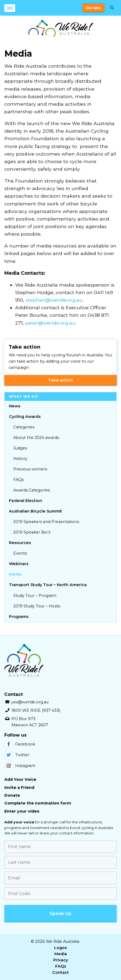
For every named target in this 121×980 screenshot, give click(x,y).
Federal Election (26, 501)
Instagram (20, 766)
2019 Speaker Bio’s (32, 532)
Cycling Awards (25, 417)
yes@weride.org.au (30, 702)
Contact (60, 972)
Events (20, 553)
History (20, 459)
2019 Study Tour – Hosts (37, 606)
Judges (20, 448)
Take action (60, 380)
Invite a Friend (19, 788)
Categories (24, 427)
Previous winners (30, 469)
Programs (19, 617)
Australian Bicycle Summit (35, 511)
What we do (24, 396)
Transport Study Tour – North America (48, 585)
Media (15, 574)
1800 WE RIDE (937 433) (36, 710)
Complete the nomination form (38, 803)
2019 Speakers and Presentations (46, 522)
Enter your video (22, 811)
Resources (20, 543)
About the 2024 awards (36, 438)
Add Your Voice (20, 779)
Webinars (19, 564)
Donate (93, 8)
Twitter (17, 755)
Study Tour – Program (35, 596)
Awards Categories (32, 490)
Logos (60, 948)
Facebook (20, 744)
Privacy (61, 960)
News (15, 406)
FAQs (19, 480)
